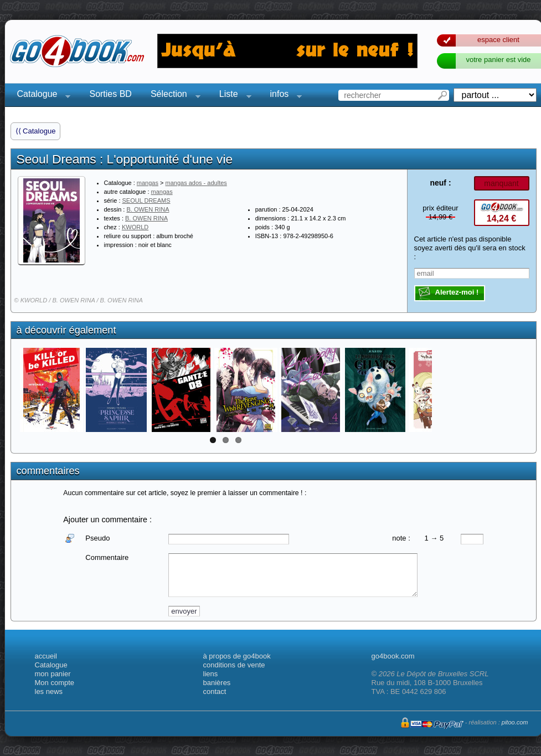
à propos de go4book (237, 656)
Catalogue (41, 96)
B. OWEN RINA (148, 209)
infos (283, 96)
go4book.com (393, 656)
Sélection (172, 96)
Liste (232, 96)
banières (217, 683)
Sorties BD (110, 94)
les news (49, 691)
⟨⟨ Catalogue (36, 131)
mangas (148, 183)
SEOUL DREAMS (146, 200)
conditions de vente (234, 665)
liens (211, 674)
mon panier (53, 674)
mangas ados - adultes (196, 183)
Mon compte (55, 683)
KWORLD (135, 227)
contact (215, 691)
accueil (46, 656)
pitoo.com (515, 722)
